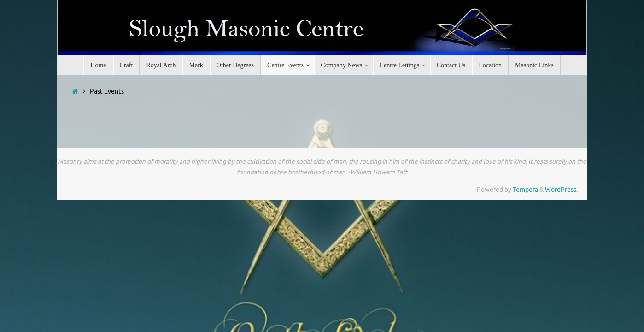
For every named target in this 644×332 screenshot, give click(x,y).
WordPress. (561, 190)
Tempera (525, 190)
